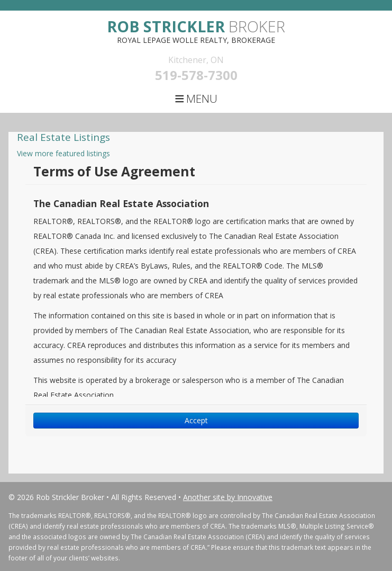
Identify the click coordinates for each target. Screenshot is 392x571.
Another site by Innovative (228, 497)
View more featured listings (63, 153)
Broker (196, 26)
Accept (196, 420)
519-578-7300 (196, 75)
